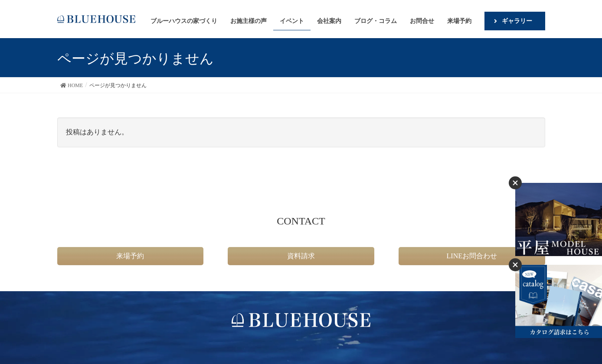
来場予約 (130, 256)
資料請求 (301, 256)
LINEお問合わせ (472, 256)
